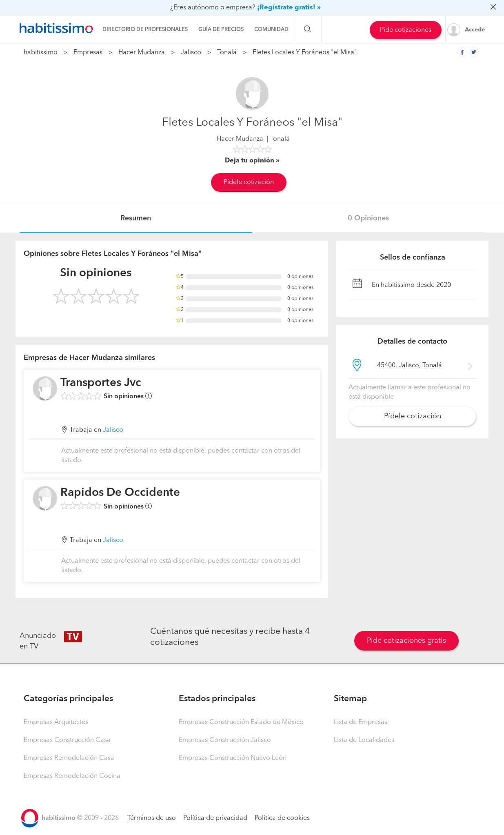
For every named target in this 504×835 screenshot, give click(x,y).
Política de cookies (282, 818)
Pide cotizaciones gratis (406, 641)
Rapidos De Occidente (120, 493)
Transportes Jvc (101, 383)
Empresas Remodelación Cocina (72, 776)
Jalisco (191, 53)
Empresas (88, 53)
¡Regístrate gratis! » (289, 8)
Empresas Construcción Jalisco (225, 740)
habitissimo (41, 53)
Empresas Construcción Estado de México (241, 722)
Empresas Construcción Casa (67, 740)
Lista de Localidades (364, 740)
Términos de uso (152, 818)
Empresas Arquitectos (56, 722)
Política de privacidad (215, 818)
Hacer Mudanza (142, 53)
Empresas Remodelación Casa (69, 758)
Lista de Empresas (361, 722)
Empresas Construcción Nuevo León (233, 758)
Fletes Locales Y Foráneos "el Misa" (305, 53)
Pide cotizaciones (406, 30)
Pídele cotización (249, 182)
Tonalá (227, 53)
